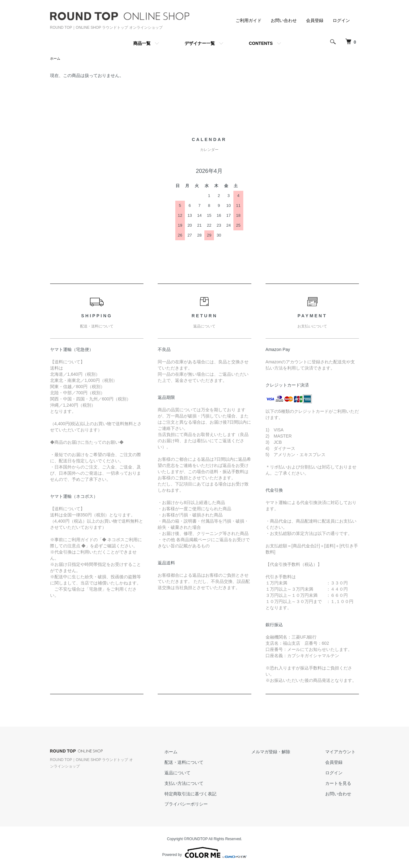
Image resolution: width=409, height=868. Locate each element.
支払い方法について (202, 784)
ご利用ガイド (249, 20)
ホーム (56, 59)
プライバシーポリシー (204, 805)
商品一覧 (142, 43)
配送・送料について (202, 763)
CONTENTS (261, 43)
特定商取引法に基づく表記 (208, 794)
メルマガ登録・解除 (282, 752)
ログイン (341, 20)
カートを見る (342, 784)
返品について (195, 773)
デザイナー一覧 (200, 43)
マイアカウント (344, 752)
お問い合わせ (284, 20)
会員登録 (315, 20)
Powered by (205, 853)
